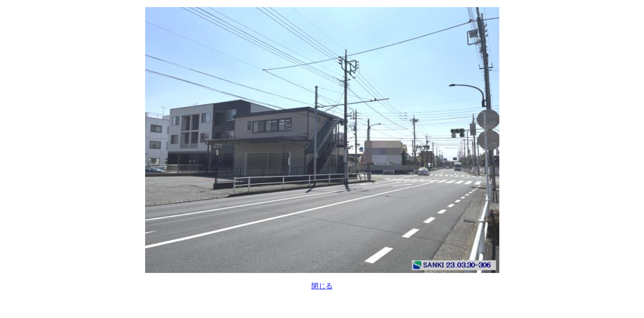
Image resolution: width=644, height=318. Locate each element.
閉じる (322, 286)
